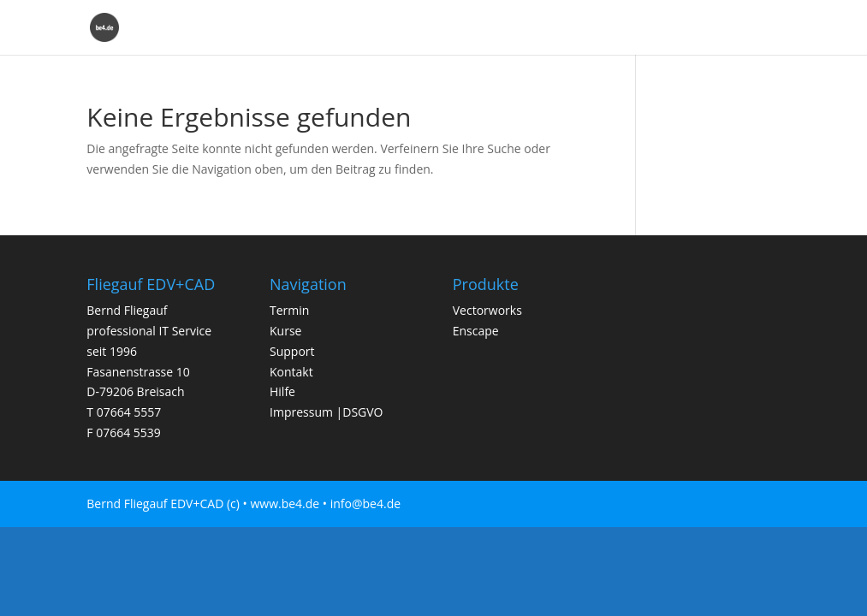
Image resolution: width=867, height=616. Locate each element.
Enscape (707, 28)
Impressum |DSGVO (327, 412)
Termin (356, 28)
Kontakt (545, 28)
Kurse (415, 28)
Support (477, 28)
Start (299, 28)
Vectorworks (626, 28)
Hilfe (766, 28)
